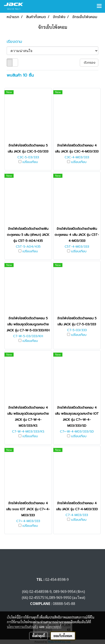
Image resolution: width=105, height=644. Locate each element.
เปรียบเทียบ (30, 162)
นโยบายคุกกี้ (54, 627)
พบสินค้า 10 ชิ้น (20, 75)
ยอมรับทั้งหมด (63, 636)
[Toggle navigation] (99, 6)
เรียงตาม (17, 42)
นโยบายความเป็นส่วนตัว (22, 627)
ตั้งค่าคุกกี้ (38, 636)
